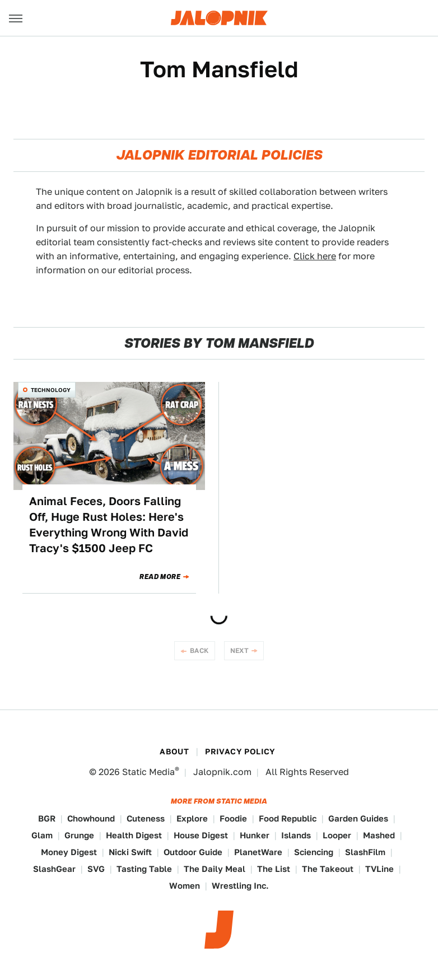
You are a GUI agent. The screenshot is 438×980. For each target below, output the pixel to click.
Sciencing (314, 852)
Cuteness (146, 818)
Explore (192, 818)
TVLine (379, 869)
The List (274, 869)
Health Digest (134, 835)
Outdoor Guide (193, 852)
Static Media (148, 772)
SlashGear (54, 869)
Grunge (79, 835)
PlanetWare (258, 852)
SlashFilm (365, 852)
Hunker (255, 835)
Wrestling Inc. (240, 886)
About (174, 752)
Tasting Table (144, 869)
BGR (47, 818)
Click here (315, 256)
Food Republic (288, 818)
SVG (96, 869)
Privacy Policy (240, 752)
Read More (160, 577)
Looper (337, 835)
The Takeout (328, 869)
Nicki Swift (130, 852)
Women (185, 886)
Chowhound (91, 818)
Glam (42, 835)
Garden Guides (358, 818)
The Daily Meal (215, 869)
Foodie (233, 818)
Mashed (379, 835)
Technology (51, 390)
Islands (296, 835)
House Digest (201, 835)
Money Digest (69, 852)
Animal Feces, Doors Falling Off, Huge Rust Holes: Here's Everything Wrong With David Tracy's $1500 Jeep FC (109, 525)
